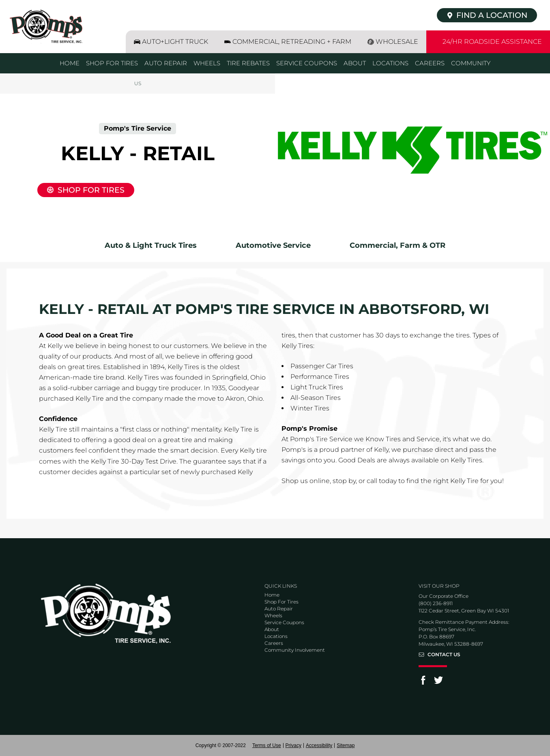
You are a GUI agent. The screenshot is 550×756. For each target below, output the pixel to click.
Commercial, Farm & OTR (397, 245)
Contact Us (444, 655)
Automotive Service (273, 245)
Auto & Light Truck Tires (151, 245)
